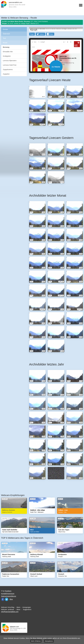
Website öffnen (56, 67)
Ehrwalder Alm (8, 52)
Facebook (3, 599)
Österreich (6, 34)
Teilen (51, 34)
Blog (11, 599)
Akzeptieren (49, 641)
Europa (5, 29)
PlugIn (32, 34)
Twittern (42, 34)
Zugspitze (6, 74)
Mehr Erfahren (36, 641)
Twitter (7, 599)
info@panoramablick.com (10, 612)
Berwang (6, 47)
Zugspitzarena (8, 69)
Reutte (5, 43)
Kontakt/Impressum (8, 594)
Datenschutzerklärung (9, 596)
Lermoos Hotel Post (10, 65)
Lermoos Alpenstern (10, 61)
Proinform (8, 591)
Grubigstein (7, 56)
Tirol (4, 38)
